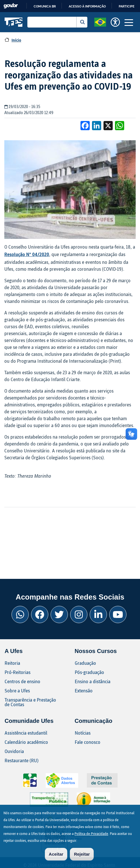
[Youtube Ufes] (118, 614)
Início (16, 40)
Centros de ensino (22, 681)
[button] (100, 22)
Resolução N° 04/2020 (27, 254)
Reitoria (12, 663)
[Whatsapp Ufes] (20, 614)
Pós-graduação (89, 672)
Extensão (84, 691)
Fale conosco (88, 742)
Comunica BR (45, 6)
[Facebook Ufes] (40, 614)
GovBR (11, 6)
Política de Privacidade (91, 837)
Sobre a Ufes (17, 691)
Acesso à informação (87, 6)
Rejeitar (82, 858)
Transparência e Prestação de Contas (30, 702)
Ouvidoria (14, 751)
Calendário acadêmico (26, 742)
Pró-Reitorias (18, 672)
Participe (127, 6)
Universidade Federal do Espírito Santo (14, 22)
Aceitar (56, 858)
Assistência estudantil (26, 733)
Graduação (85, 663)
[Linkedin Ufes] (98, 614)
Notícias (83, 733)
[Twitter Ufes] (59, 614)
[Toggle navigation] (129, 22)
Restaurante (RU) (22, 760)
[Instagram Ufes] (79, 614)
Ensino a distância (93, 681)
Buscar (82, 22)
